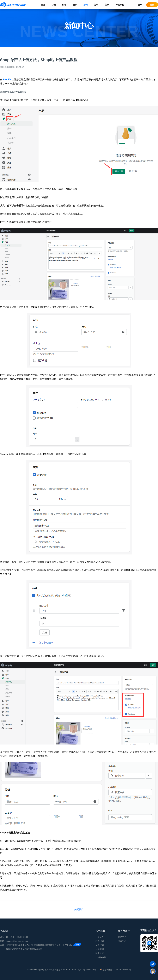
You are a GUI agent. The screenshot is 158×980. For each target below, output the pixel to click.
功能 (54, 5)
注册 (152, 5)
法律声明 (100, 949)
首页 (43, 5)
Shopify (7, 79)
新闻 (86, 5)
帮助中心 (122, 937)
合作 (75, 5)
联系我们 (100, 941)
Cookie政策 (101, 957)
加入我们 (100, 945)
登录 (140, 5)
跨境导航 (120, 5)
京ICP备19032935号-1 (88, 970)
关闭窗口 (79, 909)
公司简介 (100, 937)
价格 (64, 5)
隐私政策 (100, 953)
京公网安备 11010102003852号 (116, 970)
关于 (107, 5)
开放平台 (122, 941)
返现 (96, 5)
